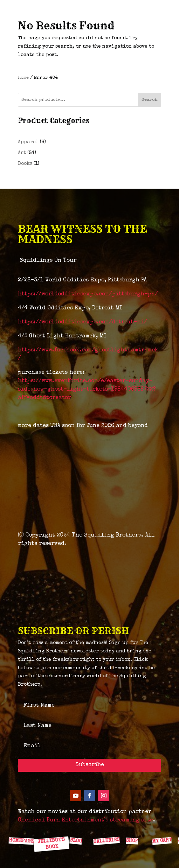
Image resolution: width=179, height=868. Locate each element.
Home (23, 78)
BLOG (76, 841)
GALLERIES (106, 841)
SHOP (132, 841)
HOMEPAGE (21, 841)
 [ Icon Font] (105, 825)
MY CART (161, 841)
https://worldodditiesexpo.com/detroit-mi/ (82, 322)
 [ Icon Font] (50, 825)
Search (150, 100)
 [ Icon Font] (133, 825)
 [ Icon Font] (77, 825)
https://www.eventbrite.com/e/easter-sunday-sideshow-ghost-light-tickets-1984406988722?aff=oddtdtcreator (87, 390)
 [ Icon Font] (22, 825)
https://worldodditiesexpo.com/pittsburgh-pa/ (88, 294)
